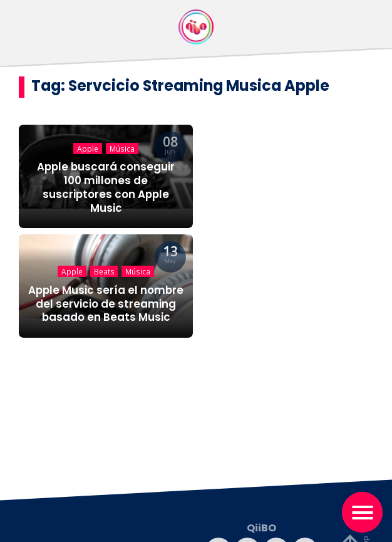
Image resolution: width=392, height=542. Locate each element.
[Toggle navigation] (362, 512)
